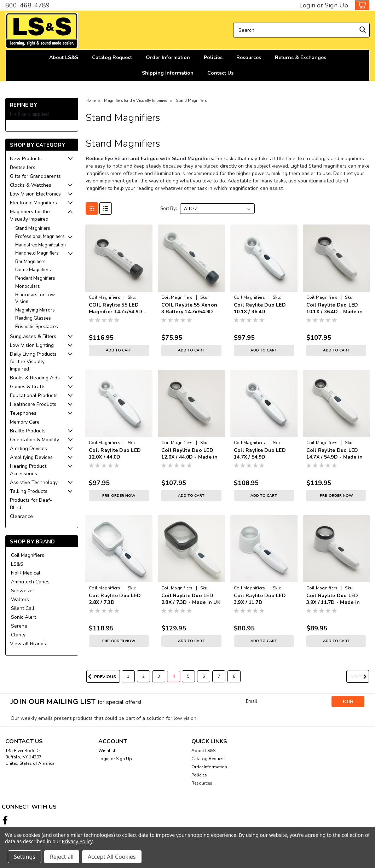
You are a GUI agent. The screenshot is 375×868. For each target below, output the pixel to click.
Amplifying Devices (31, 457)
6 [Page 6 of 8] (204, 676)
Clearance (21, 516)
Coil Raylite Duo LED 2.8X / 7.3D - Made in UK (191, 599)
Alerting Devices (28, 448)
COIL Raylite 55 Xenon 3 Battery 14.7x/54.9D (189, 308)
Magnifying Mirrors (35, 310)
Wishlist (107, 751)
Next (360, 677)
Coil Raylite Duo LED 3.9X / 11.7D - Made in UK (333, 599)
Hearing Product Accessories (28, 470)
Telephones (23, 413)
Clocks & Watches (31, 185)
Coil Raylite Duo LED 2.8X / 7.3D (115, 599)
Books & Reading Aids (35, 378)
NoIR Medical (26, 573)
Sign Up (336, 5)
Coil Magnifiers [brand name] (105, 297)
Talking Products (29, 491)
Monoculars (28, 286)
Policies (213, 57)
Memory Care (25, 422)
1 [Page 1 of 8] (128, 676)
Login (307, 5)
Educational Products (34, 395)
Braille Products (28, 431)
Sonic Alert (24, 617)
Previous (101, 677)
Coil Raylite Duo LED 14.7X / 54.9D (260, 454)
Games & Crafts (28, 387)
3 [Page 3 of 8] (159, 676)
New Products (26, 159)
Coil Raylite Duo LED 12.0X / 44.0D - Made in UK (190, 454)
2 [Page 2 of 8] (143, 676)
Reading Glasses (33, 318)
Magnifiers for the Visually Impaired (30, 215)
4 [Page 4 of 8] (174, 676)
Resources (249, 57)
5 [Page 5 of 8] (188, 676)
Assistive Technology (34, 482)
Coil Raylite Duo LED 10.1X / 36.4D (260, 308)
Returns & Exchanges (301, 57)
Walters (20, 599)
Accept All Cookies (112, 857)
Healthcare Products (33, 404)
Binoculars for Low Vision (35, 298)
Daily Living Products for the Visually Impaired (33, 362)
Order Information (168, 57)
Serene (19, 626)
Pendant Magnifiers (35, 278)
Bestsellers (23, 167)
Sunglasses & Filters (33, 336)
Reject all (62, 857)
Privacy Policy (77, 841)
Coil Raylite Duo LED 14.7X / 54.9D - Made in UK (335, 454)
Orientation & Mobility (34, 440)
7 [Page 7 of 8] (219, 676)
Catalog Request (112, 57)
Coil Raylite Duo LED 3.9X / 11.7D (260, 599)
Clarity (18, 635)
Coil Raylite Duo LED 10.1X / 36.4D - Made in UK (335, 309)
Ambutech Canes (30, 582)
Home (91, 101)
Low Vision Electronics (35, 194)
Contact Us (220, 73)
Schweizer (23, 591)
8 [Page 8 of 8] (234, 676)
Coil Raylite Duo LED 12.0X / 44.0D (115, 454)
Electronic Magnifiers (33, 203)
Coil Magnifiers (28, 555)
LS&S (17, 564)
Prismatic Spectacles (37, 327)
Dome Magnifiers (33, 270)
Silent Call (23, 608)
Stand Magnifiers (33, 228)
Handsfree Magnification (41, 245)
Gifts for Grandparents (35, 176)
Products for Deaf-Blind (31, 504)
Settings (25, 857)
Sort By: (169, 209)
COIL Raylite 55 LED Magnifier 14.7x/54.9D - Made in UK (117, 309)
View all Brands (28, 644)
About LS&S (64, 57)
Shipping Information (168, 73)
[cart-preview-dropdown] (361, 5)
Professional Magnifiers (40, 237)
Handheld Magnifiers (37, 253)
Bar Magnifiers (30, 262)
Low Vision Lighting (32, 345)
